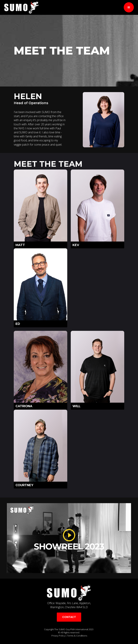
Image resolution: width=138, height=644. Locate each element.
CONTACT (69, 617)
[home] (22, 7)
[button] (129, 7)
